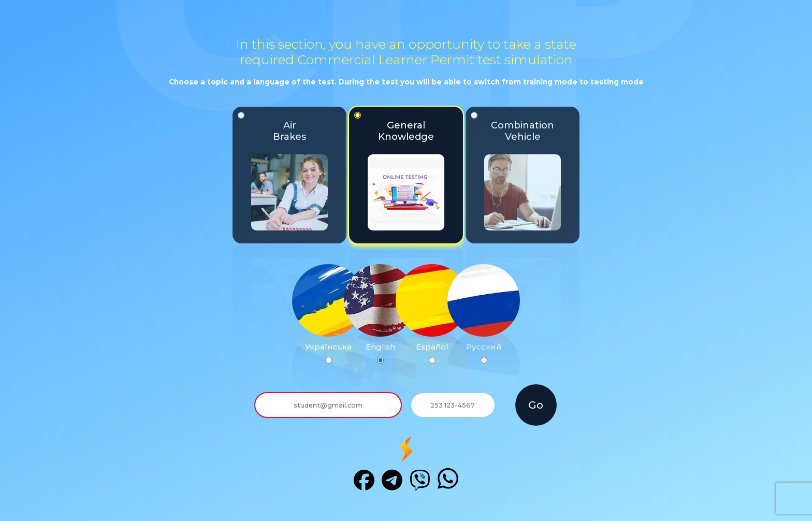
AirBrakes (283, 171)
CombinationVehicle (516, 171)
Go (536, 405)
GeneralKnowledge (399, 171)
